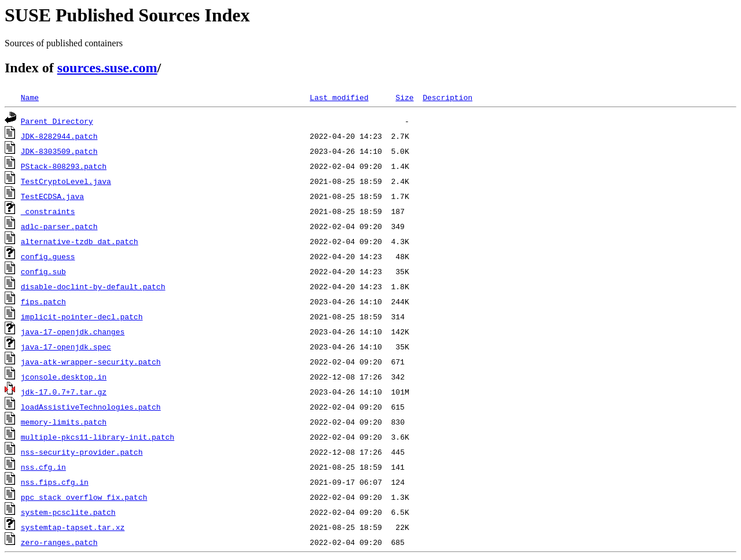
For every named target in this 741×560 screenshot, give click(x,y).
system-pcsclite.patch (68, 512)
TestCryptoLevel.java (66, 181)
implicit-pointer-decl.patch (82, 316)
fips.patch (43, 301)
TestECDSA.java (52, 196)
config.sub (43, 271)
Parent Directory (57, 121)
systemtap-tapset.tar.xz (73, 527)
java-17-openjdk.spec (66, 347)
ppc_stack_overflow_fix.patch (84, 497)
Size (404, 97)
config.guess (48, 256)
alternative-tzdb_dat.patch (80, 241)
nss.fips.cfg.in (55, 482)
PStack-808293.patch (64, 166)
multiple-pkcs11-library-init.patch (98, 437)
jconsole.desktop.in (64, 377)
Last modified (339, 97)
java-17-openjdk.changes (73, 331)
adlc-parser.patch (59, 226)
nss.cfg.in (43, 467)
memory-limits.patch (64, 422)
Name (30, 97)
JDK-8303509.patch (59, 151)
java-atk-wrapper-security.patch (91, 362)
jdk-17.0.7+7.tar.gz (64, 392)
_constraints (48, 211)
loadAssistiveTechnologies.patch (91, 407)
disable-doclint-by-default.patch (93, 286)
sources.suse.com (107, 68)
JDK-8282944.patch (59, 136)
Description (447, 97)
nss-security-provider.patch (82, 452)
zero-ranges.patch (59, 542)
